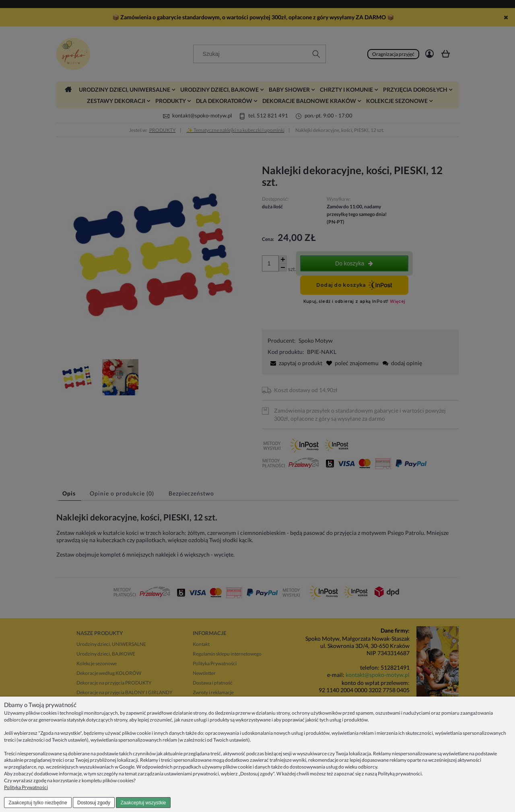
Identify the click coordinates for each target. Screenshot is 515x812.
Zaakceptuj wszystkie (143, 803)
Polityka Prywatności (26, 787)
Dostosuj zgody (94, 803)
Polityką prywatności (400, 774)
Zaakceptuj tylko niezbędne (38, 803)
